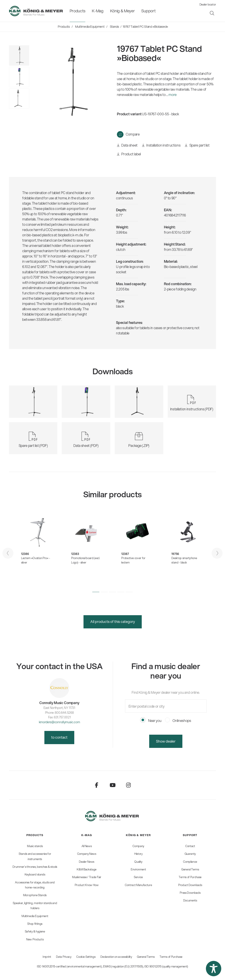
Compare (133, 134)
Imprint (47, 957)
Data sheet (127, 145)
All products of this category (113, 621)
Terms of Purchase (171, 957)
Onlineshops (178, 720)
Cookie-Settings (86, 957)
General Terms (146, 957)
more (173, 95)
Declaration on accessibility (116, 957)
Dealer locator (208, 4)
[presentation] (8, 553)
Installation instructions (161, 145)
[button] (96, 592)
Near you (151, 720)
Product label (129, 154)
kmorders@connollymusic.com (59, 722)
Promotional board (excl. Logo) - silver (85, 560)
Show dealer (166, 741)
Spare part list (197, 145)
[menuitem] (77, 11)
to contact (59, 737)
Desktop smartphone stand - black (184, 560)
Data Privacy (64, 957)
